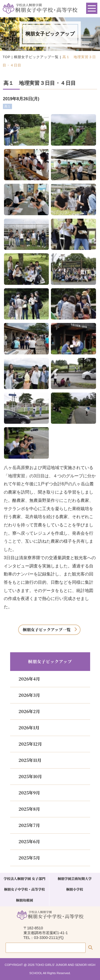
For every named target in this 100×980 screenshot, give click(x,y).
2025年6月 (29, 841)
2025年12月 (30, 744)
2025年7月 (29, 825)
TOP (7, 57)
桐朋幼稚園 (25, 900)
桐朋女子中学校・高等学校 (25, 889)
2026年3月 (29, 695)
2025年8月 (29, 809)
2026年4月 (29, 679)
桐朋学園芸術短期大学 (75, 879)
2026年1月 (29, 728)
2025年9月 (29, 793)
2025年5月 (29, 858)
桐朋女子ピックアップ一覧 (36, 57)
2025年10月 (30, 776)
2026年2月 (29, 711)
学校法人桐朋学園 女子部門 (24, 879)
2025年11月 (30, 760)
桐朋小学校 (75, 889)
